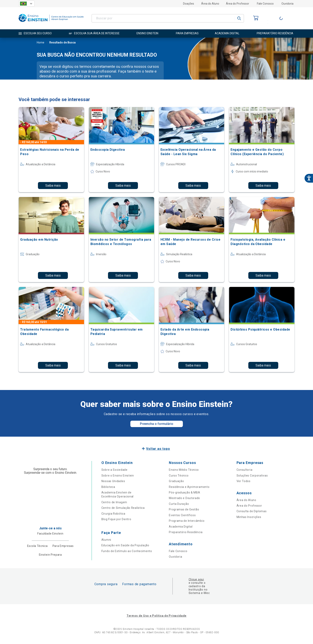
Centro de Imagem (114, 502)
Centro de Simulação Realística (123, 508)
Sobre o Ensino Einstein (118, 476)
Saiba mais (53, 186)
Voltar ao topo (158, 449)
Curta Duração (179, 504)
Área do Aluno (210, 4)
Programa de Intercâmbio (187, 521)
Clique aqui (196, 579)
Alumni (106, 540)
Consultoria (245, 470)
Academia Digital (181, 527)
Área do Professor (238, 4)
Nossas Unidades (113, 481)
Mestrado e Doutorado (184, 498)
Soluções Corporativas (252, 476)
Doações (189, 4)
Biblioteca (108, 487)
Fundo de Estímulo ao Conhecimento (127, 551)
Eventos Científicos (182, 515)
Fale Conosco (265, 4)
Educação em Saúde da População (125, 545)
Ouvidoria (287, 4)
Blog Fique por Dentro (116, 519)
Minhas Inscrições (249, 517)
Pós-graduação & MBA (184, 492)
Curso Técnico (179, 476)
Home (41, 43)
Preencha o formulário (157, 424)
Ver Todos (244, 481)
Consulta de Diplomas (252, 511)
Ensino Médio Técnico (184, 470)
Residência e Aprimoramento (189, 487)
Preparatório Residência (186, 532)
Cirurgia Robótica (113, 514)
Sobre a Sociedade (114, 470)
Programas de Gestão (184, 509)
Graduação (176, 481)
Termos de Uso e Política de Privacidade (156, 616)
